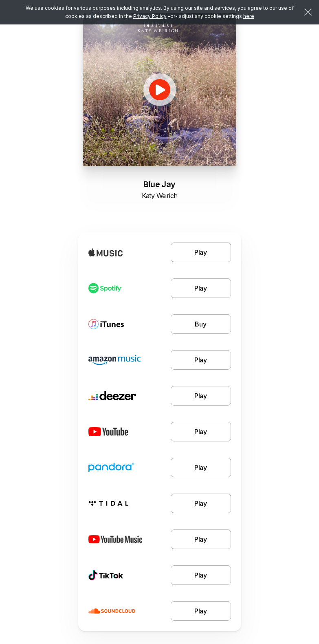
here (249, 16)
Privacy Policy (150, 16)
